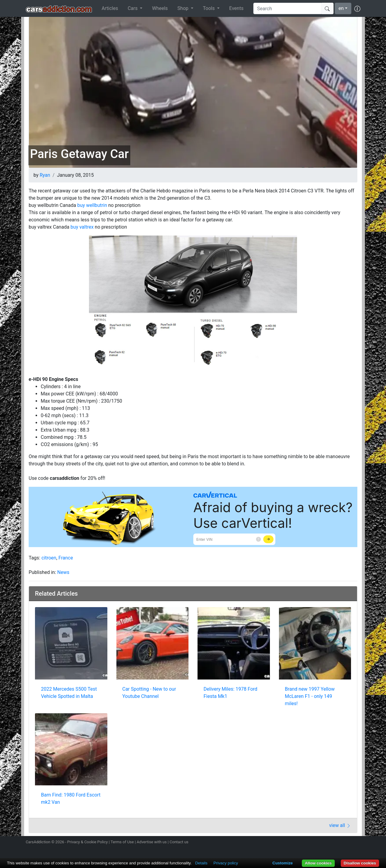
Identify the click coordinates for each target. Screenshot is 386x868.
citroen (49, 558)
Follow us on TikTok (346, 843)
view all (340, 825)
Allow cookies (318, 863)
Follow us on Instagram (314, 843)
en (341, 8)
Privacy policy (226, 863)
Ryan (45, 175)
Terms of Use (122, 842)
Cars (133, 8)
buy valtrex (82, 227)
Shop (183, 8)
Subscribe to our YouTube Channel (357, 843)
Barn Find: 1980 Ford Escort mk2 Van (71, 798)
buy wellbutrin (92, 205)
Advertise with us (152, 842)
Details (201, 863)
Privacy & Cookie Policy (88, 842)
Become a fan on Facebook (336, 843)
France (66, 558)
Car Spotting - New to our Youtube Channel (149, 693)
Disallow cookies (360, 863)
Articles (110, 8)
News (63, 572)
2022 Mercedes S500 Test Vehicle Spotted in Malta (69, 693)
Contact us (179, 842)
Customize (282, 863)
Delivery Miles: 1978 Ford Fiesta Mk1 (230, 693)
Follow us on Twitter (325, 843)
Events (236, 8)
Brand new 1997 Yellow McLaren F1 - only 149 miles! (310, 696)
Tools (209, 8)
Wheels (160, 8)
